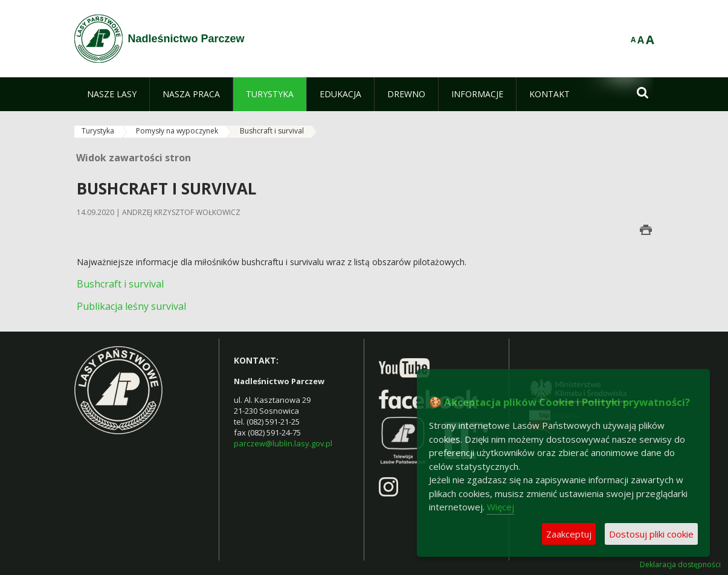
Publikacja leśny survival (131, 306)
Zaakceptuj (569, 534)
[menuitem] (112, 94)
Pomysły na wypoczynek (177, 131)
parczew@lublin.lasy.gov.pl (283, 443)
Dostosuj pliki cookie (651, 534)
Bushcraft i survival (272, 131)
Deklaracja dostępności (680, 565)
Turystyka (98, 131)
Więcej (501, 507)
